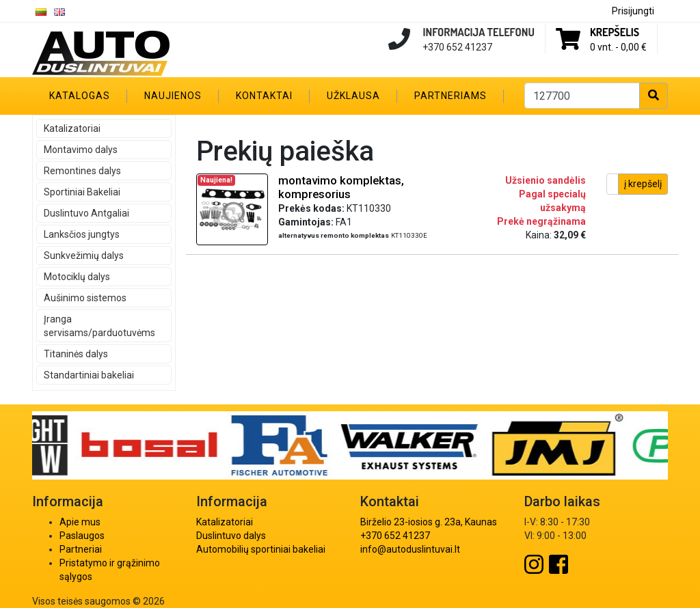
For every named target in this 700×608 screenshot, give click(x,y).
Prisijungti (633, 11)
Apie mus (80, 522)
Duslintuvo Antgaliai (86, 213)
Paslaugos (82, 536)
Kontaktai (264, 96)
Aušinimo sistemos (85, 298)
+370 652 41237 (395, 536)
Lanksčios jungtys (82, 234)
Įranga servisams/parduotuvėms (99, 326)
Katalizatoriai (72, 128)
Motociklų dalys (77, 277)
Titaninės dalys (76, 354)
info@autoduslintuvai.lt (410, 549)
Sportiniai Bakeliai (82, 192)
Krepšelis (615, 32)
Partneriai (81, 549)
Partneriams (450, 96)
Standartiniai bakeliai (89, 375)
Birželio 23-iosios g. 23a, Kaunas (429, 522)
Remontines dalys (82, 171)
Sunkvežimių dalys (84, 255)
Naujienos (173, 96)
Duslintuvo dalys (231, 536)
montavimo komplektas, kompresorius (341, 187)
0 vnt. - (618, 47)
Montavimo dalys (81, 150)
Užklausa (353, 96)
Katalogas (80, 96)
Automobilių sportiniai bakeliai (261, 549)
